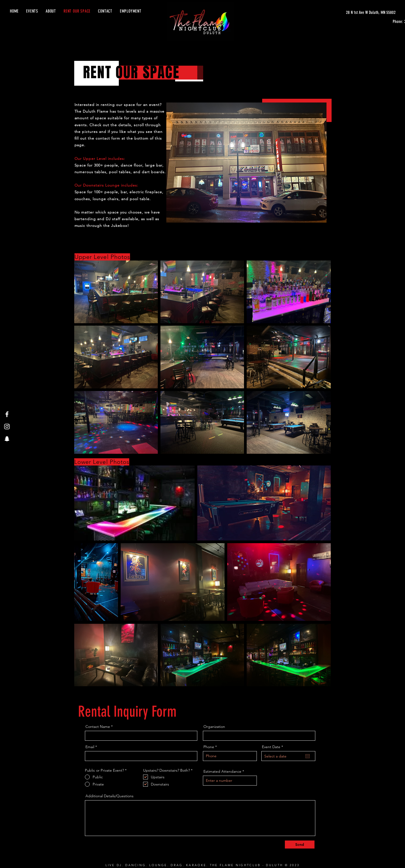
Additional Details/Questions (109, 796)
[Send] (300, 845)
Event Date (274, 747)
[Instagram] (7, 427)
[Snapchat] (7, 439)
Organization (214, 727)
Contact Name (98, 727)
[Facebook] (7, 414)
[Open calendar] (308, 756)
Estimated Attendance (222, 771)
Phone (209, 747)
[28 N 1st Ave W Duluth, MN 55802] (371, 13)
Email (90, 747)
